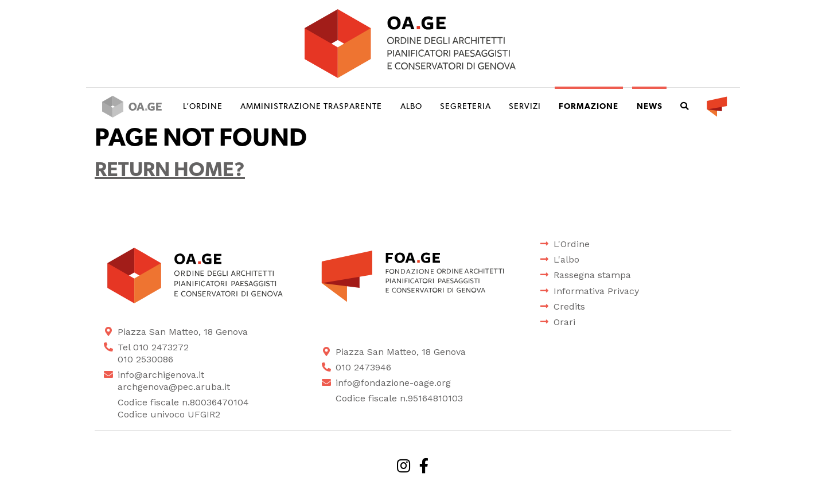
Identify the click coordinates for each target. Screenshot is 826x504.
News (650, 107)
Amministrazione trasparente (311, 107)
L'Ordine (572, 244)
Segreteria (465, 107)
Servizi (525, 107)
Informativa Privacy (596, 291)
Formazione (589, 107)
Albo (411, 107)
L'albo (566, 259)
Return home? (170, 171)
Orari (564, 322)
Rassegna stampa (592, 275)
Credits (569, 306)
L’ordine (203, 107)
